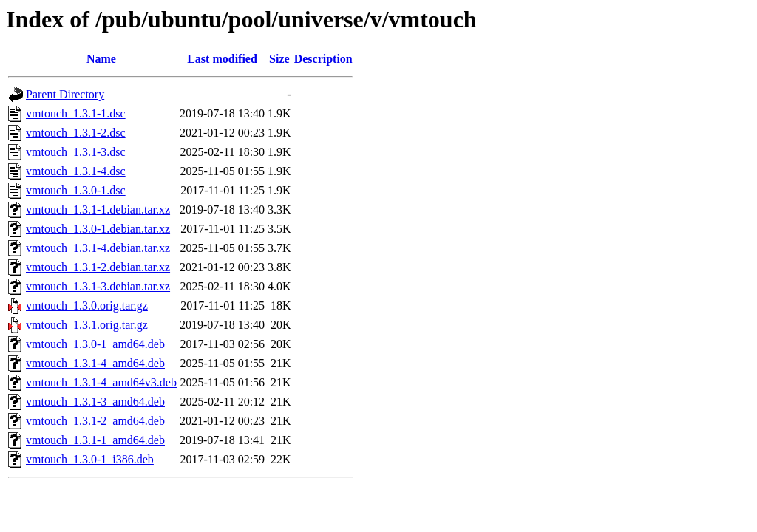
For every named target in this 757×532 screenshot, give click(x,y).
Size (279, 59)
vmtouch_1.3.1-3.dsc (76, 152)
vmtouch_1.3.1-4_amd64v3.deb (101, 382)
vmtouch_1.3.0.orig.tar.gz (87, 306)
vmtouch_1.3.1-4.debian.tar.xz (98, 248)
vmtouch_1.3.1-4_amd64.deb (95, 363)
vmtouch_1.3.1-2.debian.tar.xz (98, 267)
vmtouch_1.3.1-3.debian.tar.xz (98, 286)
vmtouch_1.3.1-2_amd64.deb (95, 421)
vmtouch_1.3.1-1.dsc (76, 113)
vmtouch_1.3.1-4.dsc (76, 171)
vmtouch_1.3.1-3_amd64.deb (95, 402)
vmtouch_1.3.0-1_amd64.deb (95, 344)
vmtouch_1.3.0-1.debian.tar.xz (98, 229)
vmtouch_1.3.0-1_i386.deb (90, 459)
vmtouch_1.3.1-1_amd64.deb (95, 440)
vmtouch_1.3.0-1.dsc (76, 190)
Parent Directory (65, 94)
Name (101, 59)
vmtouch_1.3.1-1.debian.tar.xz (98, 209)
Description (323, 59)
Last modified (222, 59)
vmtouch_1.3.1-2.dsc (76, 133)
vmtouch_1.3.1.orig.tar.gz (87, 325)
